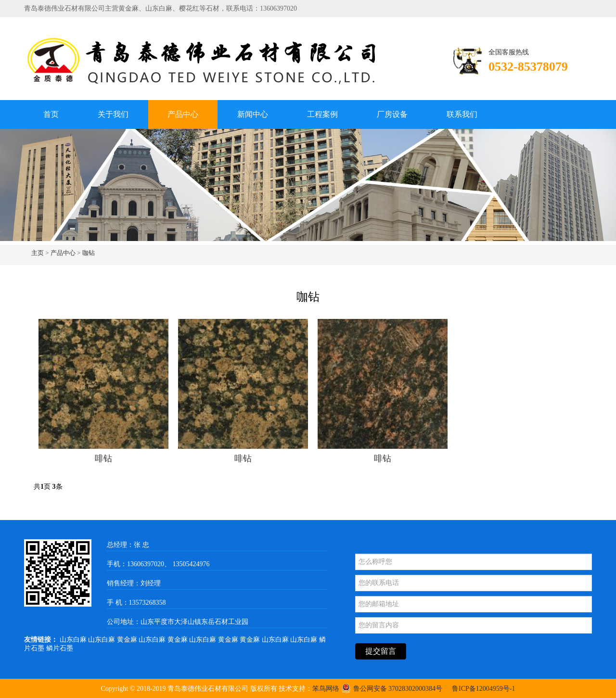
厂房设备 (392, 114)
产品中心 (183, 114)
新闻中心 (253, 114)
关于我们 (113, 114)
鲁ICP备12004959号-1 (483, 689)
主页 (38, 253)
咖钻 (89, 253)
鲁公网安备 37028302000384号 (392, 688)
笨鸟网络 (326, 689)
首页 (51, 114)
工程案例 (322, 114)
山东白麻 (74, 640)
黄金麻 (128, 640)
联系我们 (462, 114)
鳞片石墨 (60, 648)
